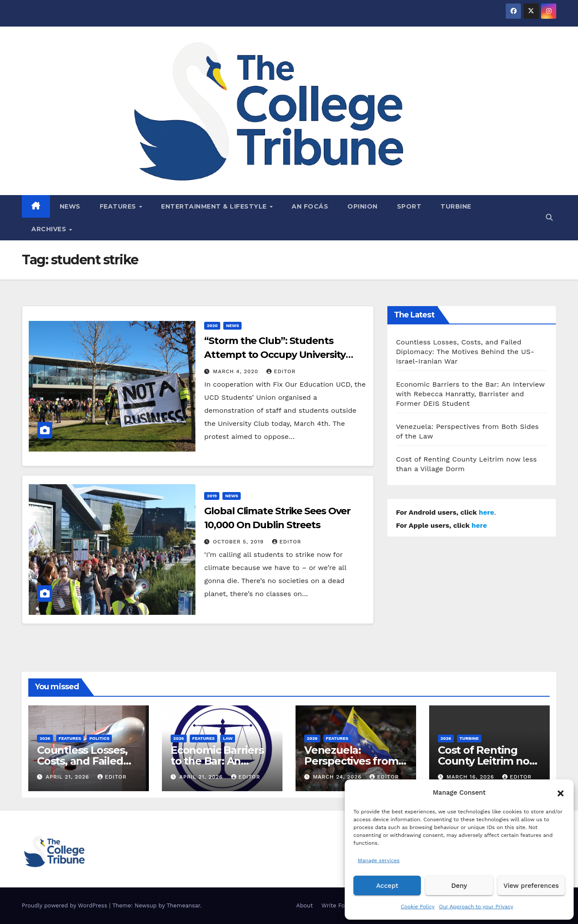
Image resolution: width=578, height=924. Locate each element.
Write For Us (339, 905)
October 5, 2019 (239, 542)
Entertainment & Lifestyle (215, 206)
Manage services (379, 860)
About (305, 905)
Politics (99, 738)
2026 (45, 738)
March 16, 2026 (471, 777)
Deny (459, 886)
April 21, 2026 (69, 777)
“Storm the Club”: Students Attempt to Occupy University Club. (275, 355)
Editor (281, 371)
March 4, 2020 (237, 371)
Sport (409, 206)
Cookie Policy (418, 907)
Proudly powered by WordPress (66, 905)
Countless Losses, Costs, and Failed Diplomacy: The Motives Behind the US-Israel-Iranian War (465, 352)
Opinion (363, 206)
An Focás (310, 206)
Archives (50, 229)
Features (119, 206)
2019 (212, 496)
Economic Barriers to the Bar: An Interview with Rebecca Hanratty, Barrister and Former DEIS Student (470, 394)
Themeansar (183, 905)
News (70, 206)
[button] (561, 792)
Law (228, 738)
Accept (387, 886)
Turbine (456, 206)
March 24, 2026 (338, 777)
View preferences (531, 886)
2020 (212, 325)
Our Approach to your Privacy (476, 907)
